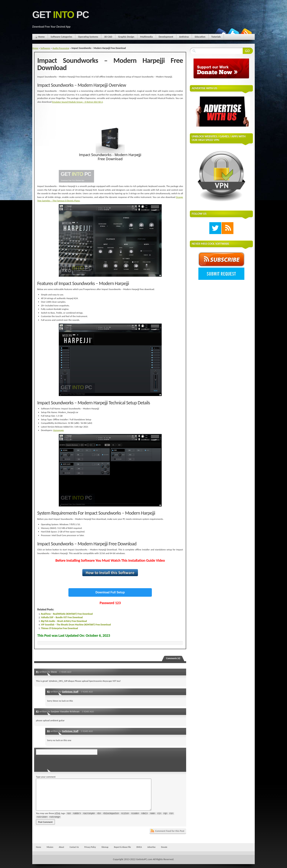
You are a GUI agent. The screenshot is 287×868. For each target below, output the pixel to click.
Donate (164, 847)
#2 (48, 692)
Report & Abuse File (122, 847)
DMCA (139, 847)
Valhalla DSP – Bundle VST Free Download (62, 617)
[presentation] (61, 762)
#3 (37, 711)
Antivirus (184, 37)
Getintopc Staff (70, 692)
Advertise (151, 847)
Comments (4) (173, 658)
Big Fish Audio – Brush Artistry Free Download (64, 621)
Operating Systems (88, 37)
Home (41, 37)
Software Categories (61, 37)
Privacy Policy (90, 847)
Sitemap (105, 847)
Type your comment (46, 777)
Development (166, 37)
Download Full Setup (110, 592)
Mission (50, 847)
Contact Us (74, 847)
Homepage (58, 430)
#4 (48, 731)
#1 (37, 672)
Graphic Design (126, 37)
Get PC (61, 15)
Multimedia (146, 37)
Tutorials (216, 37)
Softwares (45, 48)
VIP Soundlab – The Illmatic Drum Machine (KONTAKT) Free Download (76, 625)
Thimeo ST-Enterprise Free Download (59, 628)
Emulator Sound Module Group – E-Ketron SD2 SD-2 (77, 102)
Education (200, 37)
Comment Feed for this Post (170, 831)
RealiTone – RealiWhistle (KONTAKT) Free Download (67, 614)
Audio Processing (61, 48)
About (61, 847)
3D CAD (108, 37)
